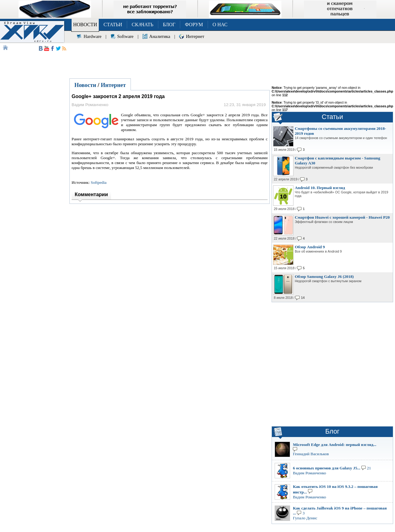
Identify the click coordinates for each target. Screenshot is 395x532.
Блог (332, 431)
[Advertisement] (231, 60)
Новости (85, 85)
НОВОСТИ (85, 25)
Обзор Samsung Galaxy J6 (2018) (324, 276)
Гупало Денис (305, 518)
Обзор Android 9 (310, 247)
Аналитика (160, 36)
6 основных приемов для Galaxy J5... (326, 468)
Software (125, 36)
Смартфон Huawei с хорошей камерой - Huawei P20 (342, 217)
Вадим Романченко (310, 473)
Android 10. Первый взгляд (320, 188)
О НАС (220, 25)
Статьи (333, 117)
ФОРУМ (194, 25)
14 (303, 298)
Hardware (93, 36)
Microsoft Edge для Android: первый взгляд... (335, 445)
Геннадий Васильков (311, 454)
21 (369, 468)
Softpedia (99, 182)
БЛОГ (169, 25)
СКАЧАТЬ (143, 25)
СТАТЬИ (113, 25)
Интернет (195, 36)
